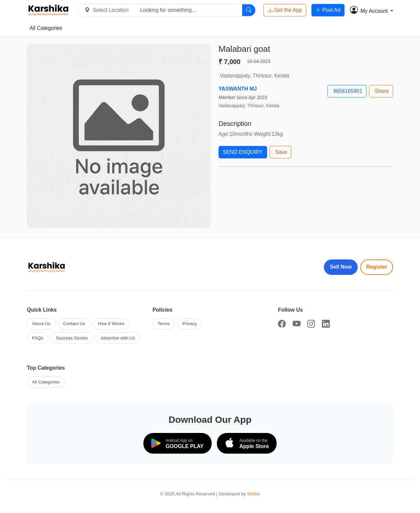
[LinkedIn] (326, 324)
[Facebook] (282, 324)
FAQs (37, 338)
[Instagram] (311, 324)
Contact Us (74, 324)
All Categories (46, 28)
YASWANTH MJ (238, 89)
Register (377, 267)
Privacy (190, 324)
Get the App (285, 10)
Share (382, 91)
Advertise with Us (118, 338)
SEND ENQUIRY (243, 152)
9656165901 (348, 91)
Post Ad (328, 10)
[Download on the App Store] (247, 443)
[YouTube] (297, 324)
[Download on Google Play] (178, 443)
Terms (164, 324)
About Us (41, 324)
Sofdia (253, 494)
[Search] (249, 10)
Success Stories (72, 338)
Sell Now (341, 267)
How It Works (111, 324)
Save (281, 152)
